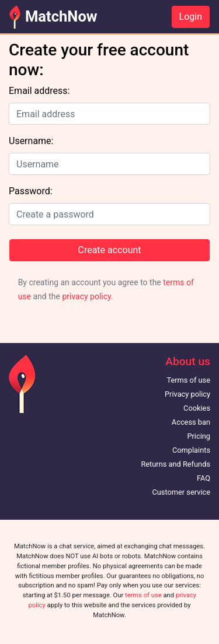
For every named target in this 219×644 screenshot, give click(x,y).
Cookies (197, 408)
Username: (31, 141)
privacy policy (86, 296)
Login (191, 17)
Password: (31, 191)
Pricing (199, 436)
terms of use (143, 595)
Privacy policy (187, 394)
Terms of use (188, 380)
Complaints (191, 450)
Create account (109, 250)
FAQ (204, 478)
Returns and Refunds (175, 464)
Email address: (39, 91)
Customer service (181, 492)
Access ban (191, 422)
